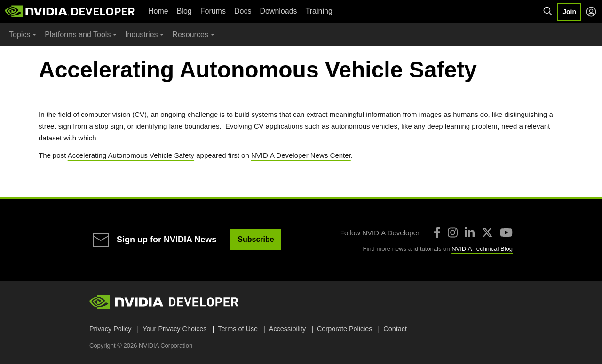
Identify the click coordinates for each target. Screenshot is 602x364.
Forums (213, 11)
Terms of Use (238, 329)
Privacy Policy (111, 329)
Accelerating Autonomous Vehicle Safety (131, 155)
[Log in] (591, 12)
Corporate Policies (345, 329)
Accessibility (287, 329)
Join (569, 12)
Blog (184, 11)
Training (319, 11)
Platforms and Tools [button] (78, 35)
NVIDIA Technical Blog (482, 249)
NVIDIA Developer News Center (301, 155)
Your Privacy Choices (174, 329)
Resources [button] (190, 35)
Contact (395, 329)
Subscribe (256, 239)
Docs (243, 11)
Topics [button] (20, 35)
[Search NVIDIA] (548, 11)
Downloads (278, 11)
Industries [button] (141, 35)
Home (158, 11)
